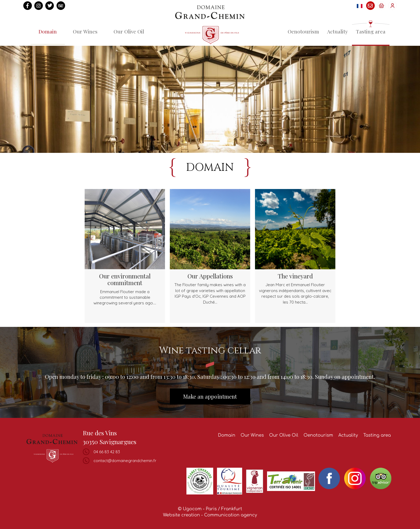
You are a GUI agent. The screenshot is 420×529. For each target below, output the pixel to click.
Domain (48, 31)
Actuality (337, 31)
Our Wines (85, 31)
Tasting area (371, 31)
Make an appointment (210, 396)
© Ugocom (190, 509)
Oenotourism (303, 31)
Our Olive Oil (129, 31)
